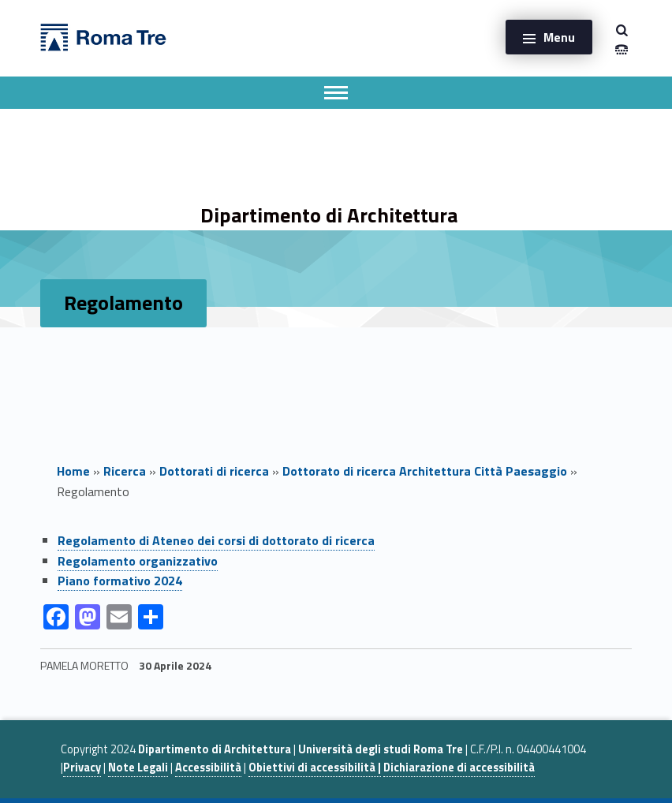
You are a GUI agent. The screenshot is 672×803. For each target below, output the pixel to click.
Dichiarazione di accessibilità (459, 768)
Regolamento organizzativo (138, 561)
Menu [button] (559, 37)
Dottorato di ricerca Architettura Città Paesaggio (425, 471)
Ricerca (125, 471)
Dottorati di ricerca (214, 471)
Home (73, 471)
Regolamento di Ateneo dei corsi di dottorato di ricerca (216, 540)
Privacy (82, 768)
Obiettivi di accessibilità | (315, 768)
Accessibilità (208, 768)
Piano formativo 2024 (120, 581)
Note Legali (138, 768)
